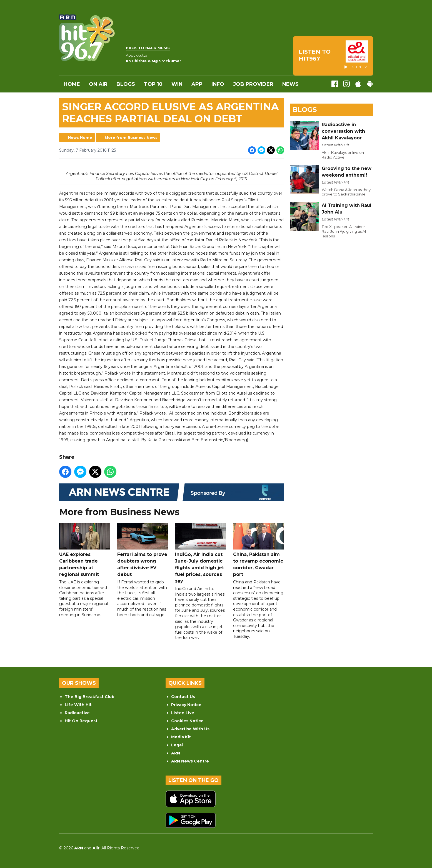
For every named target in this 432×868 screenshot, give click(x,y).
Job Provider (253, 84)
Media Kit (181, 737)
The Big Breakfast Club (90, 697)
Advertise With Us (190, 729)
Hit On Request (81, 721)
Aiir (96, 848)
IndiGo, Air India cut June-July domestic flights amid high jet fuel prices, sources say (201, 553)
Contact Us (183, 697)
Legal (177, 745)
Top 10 (153, 84)
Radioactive (77, 713)
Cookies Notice (187, 721)
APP (197, 84)
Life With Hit (78, 705)
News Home (80, 137)
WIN (177, 84)
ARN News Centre (190, 761)
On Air (98, 84)
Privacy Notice (186, 705)
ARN (176, 753)
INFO (218, 84)
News (290, 84)
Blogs (126, 84)
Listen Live (183, 713)
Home (72, 84)
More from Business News (131, 137)
